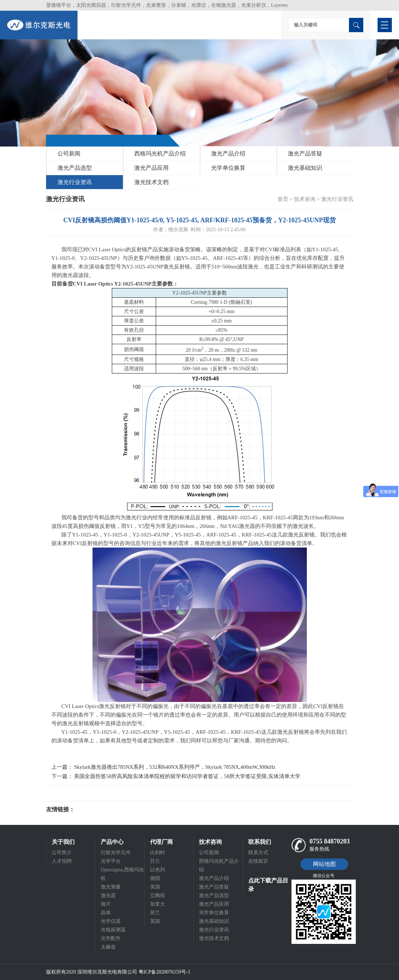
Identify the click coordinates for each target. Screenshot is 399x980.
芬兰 (155, 861)
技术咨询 (305, 199)
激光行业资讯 (75, 182)
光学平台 (111, 861)
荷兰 (155, 913)
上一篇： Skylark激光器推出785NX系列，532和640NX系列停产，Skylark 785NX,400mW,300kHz (164, 767)
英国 (155, 921)
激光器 (108, 895)
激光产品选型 (75, 168)
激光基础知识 (305, 168)
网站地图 (324, 864)
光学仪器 (111, 921)
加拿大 (158, 904)
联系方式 (258, 853)
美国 (155, 887)
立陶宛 (158, 895)
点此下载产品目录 (268, 885)
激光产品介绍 (228, 154)
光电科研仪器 (96, 810)
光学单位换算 (228, 168)
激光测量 (111, 887)
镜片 (106, 904)
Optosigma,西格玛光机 (122, 874)
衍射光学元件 (116, 853)
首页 (283, 199)
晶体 (106, 913)
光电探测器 (113, 930)
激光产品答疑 (305, 154)
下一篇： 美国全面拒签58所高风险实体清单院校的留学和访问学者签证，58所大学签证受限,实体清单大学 (176, 776)
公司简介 (62, 853)
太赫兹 (108, 947)
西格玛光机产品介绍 (160, 154)
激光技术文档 (151, 182)
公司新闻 (69, 154)
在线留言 (258, 861)
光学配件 (111, 938)
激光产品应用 (151, 168)
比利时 (158, 853)
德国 (155, 878)
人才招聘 (62, 861)
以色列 (158, 870)
